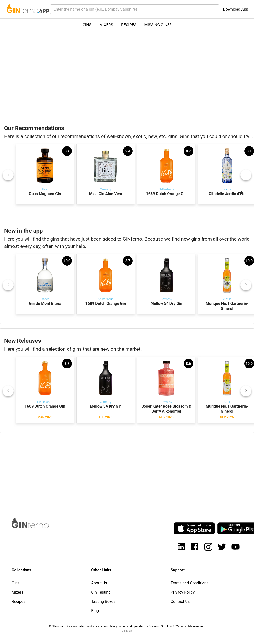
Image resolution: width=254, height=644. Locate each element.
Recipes (18, 601)
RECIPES (129, 25)
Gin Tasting (101, 592)
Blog (95, 611)
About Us (99, 583)
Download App (236, 9)
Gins (16, 583)
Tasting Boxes (103, 601)
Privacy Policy (183, 592)
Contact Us (180, 601)
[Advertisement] (124, 471)
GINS (87, 25)
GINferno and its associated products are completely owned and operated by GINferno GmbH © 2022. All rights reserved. (127, 626)
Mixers (17, 592)
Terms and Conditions (190, 583)
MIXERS (106, 25)
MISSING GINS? (158, 25)
